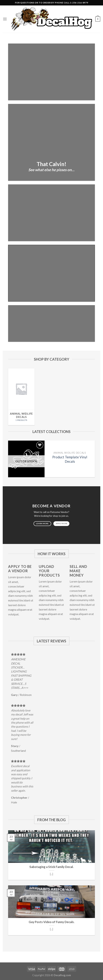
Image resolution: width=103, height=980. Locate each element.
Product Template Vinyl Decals (70, 459)
